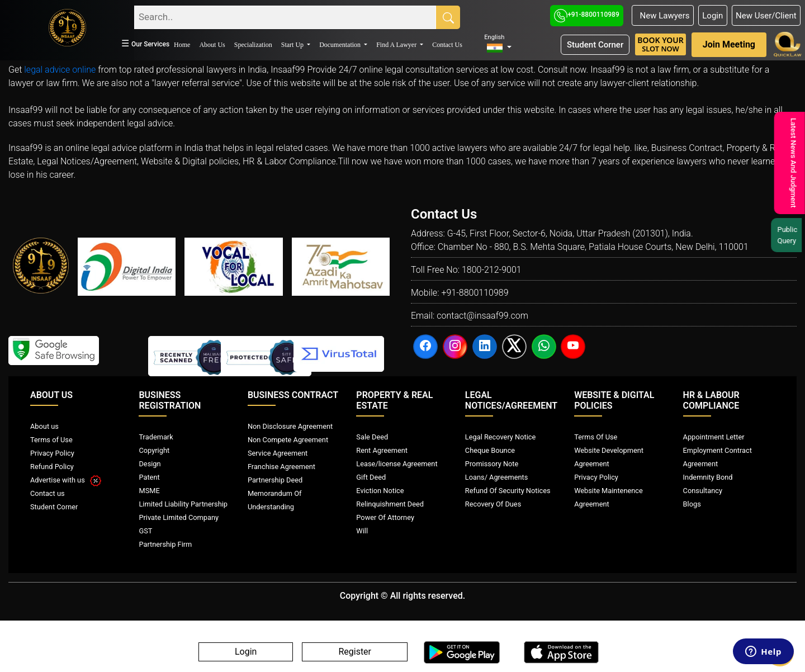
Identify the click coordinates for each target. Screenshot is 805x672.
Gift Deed (371, 477)
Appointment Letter (714, 437)
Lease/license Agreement (397, 464)
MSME (149, 491)
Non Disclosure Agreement (290, 426)
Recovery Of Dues (493, 504)
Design (150, 464)
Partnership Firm (165, 544)
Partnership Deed (275, 480)
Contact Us (447, 45)
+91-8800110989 (587, 15)
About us (44, 426)
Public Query (789, 235)
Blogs (692, 504)
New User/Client (766, 16)
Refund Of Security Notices (508, 491)
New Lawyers (662, 16)
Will (362, 531)
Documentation (341, 45)
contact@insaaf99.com (482, 316)
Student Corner (595, 45)
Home (182, 45)
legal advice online (60, 70)
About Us (212, 45)
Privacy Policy (52, 453)
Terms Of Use (596, 437)
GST (145, 531)
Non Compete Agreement (288, 440)
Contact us (48, 493)
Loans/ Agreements (496, 477)
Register (355, 652)
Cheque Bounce (490, 450)
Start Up (293, 45)
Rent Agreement (382, 450)
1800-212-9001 (492, 270)
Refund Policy (52, 467)
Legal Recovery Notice (500, 437)
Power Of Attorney (385, 517)
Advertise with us (66, 480)
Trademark (156, 437)
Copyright (154, 450)
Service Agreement (278, 453)
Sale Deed (372, 437)
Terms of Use (51, 440)
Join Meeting (729, 44)
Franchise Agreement (281, 467)
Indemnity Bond (708, 477)
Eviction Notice (380, 491)
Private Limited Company (179, 517)
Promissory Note (492, 464)
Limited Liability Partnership (183, 504)
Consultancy (703, 491)
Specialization (253, 45)
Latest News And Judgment (792, 163)
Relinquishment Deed (390, 504)
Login (712, 16)
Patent (149, 477)
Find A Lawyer (397, 45)
